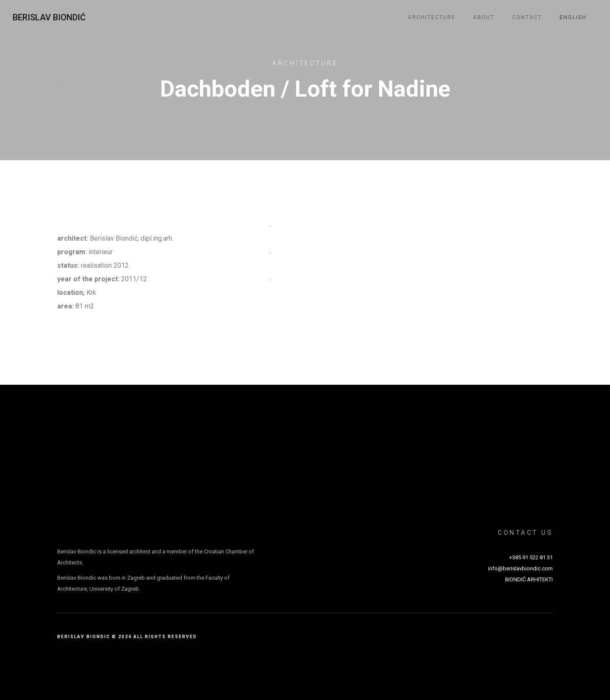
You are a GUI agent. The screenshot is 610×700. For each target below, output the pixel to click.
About (484, 17)
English (573, 17)
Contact (527, 17)
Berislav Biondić (49, 17)
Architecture (432, 17)
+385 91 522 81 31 (531, 557)
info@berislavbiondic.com (520, 568)
